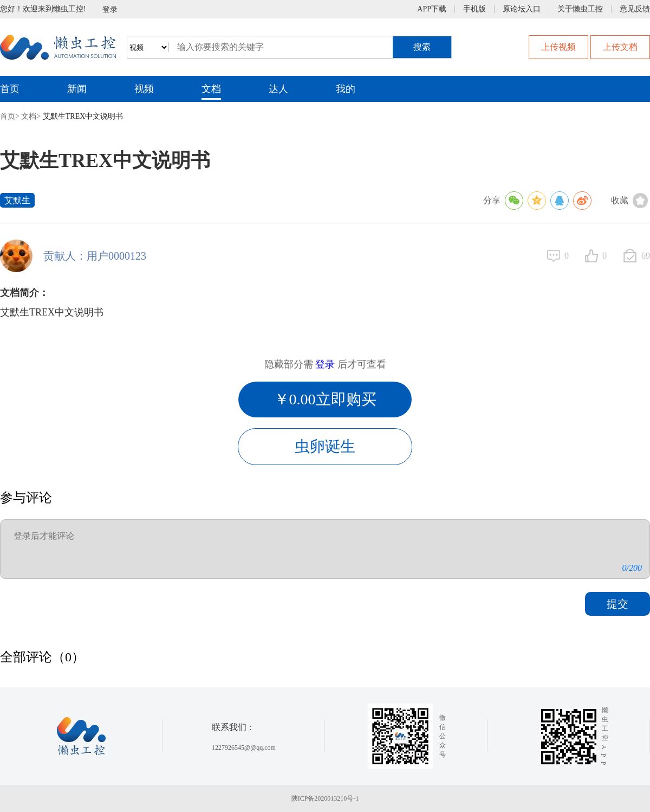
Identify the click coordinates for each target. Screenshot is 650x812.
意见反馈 (635, 9)
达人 (278, 89)
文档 (211, 89)
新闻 (77, 89)
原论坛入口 (522, 9)
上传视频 (558, 47)
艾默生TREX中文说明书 (83, 116)
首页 (10, 89)
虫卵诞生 (325, 446)
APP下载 (432, 9)
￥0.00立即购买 (325, 399)
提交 (617, 604)
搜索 (422, 47)
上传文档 (620, 47)
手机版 (474, 9)
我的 (346, 89)
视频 (144, 89)
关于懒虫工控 (580, 9)
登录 (110, 9)
